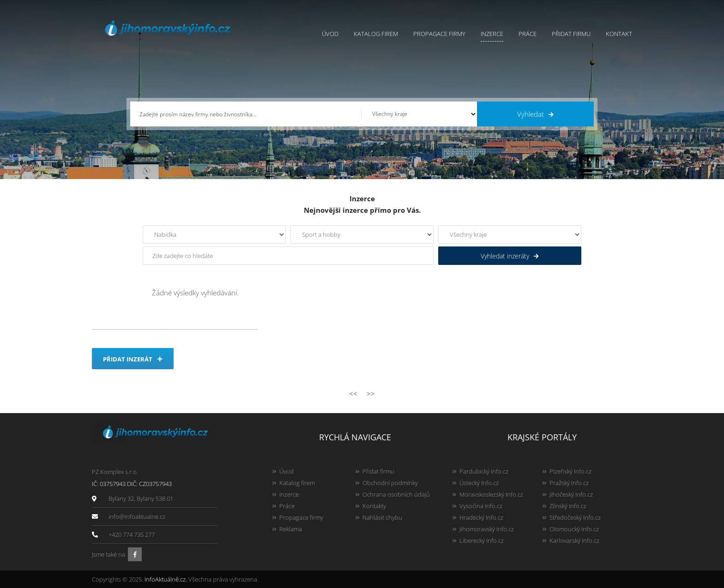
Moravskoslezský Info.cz (491, 494)
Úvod (330, 34)
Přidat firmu (571, 34)
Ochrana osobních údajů (396, 494)
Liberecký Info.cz (482, 540)
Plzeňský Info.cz (570, 471)
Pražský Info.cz (569, 483)
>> (371, 393)
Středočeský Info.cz (575, 517)
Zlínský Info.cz (568, 506)
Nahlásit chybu (382, 517)
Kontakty (374, 506)
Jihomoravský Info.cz (487, 529)
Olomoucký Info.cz (574, 529)
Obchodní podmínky (390, 483)
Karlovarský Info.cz (574, 540)
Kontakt (619, 34)
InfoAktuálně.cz (165, 579)
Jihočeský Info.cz (571, 494)
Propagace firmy (439, 34)
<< (353, 393)
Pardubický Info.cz (484, 471)
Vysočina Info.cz (481, 506)
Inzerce (492, 34)
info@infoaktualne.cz (137, 516)
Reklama (291, 529)
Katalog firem (376, 34)
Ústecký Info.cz (479, 483)
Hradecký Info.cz (481, 517)
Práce (528, 34)
